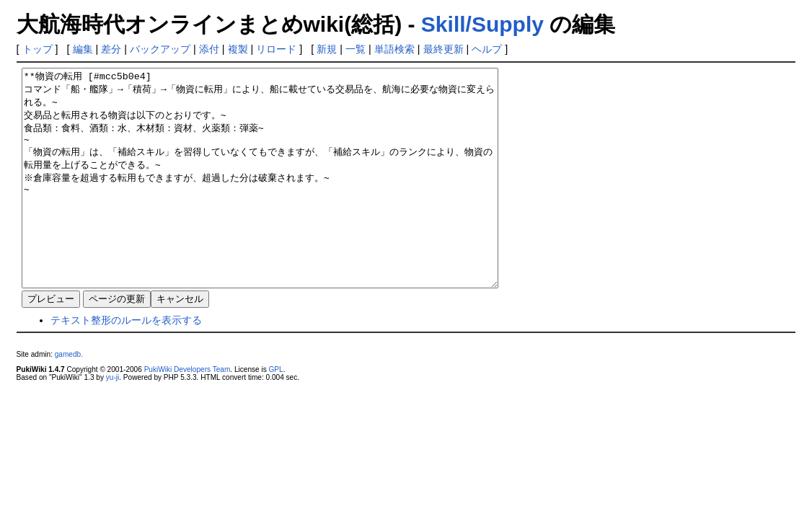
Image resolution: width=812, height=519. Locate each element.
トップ (37, 49)
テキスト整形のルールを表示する (126, 363)
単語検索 (394, 49)
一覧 (356, 49)
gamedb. (69, 398)
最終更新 (443, 49)
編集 (83, 49)
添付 (209, 49)
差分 (111, 49)
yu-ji (112, 421)
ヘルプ (487, 49)
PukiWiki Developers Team (187, 413)
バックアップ (160, 49)
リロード (276, 49)
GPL (276, 413)
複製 (238, 49)
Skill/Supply (482, 24)
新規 (327, 49)
